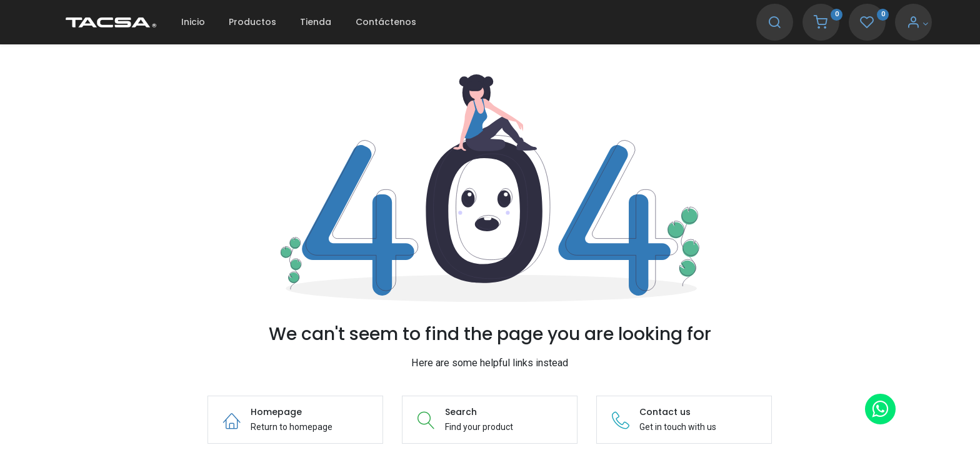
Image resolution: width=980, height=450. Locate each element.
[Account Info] (900, 24)
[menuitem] (210, 22)
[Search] (757, 24)
